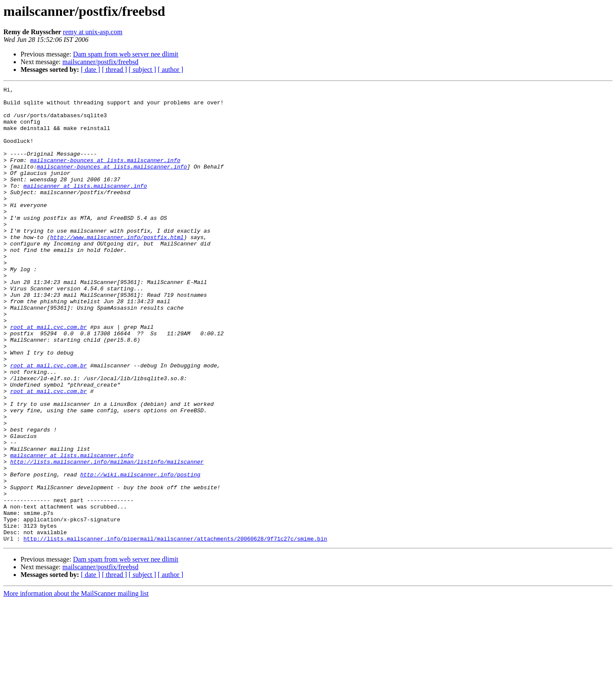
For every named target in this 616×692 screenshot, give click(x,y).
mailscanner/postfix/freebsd (101, 62)
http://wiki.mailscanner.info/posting (140, 553)
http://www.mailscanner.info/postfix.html (117, 268)
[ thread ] (114, 69)
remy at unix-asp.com (93, 32)
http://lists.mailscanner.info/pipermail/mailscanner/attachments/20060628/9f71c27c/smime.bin (175, 630)
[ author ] (171, 69)
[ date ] (90, 69)
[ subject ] (142, 69)
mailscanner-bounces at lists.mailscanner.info (105, 175)
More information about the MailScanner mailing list (76, 685)
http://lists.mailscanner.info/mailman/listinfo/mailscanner (107, 537)
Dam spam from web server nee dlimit (126, 54)
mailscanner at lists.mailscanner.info (85, 206)
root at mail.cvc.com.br (49, 376)
